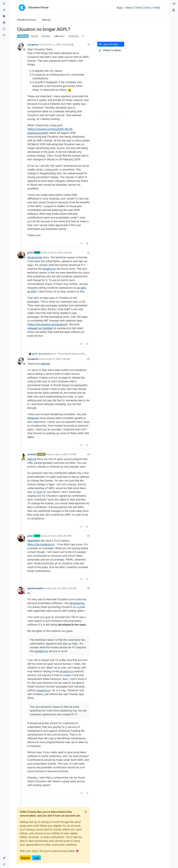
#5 (88, 536)
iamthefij (32, 454)
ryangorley (33, 45)
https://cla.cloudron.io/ (41, 544)
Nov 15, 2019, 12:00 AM (65, 588)
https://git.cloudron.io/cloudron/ (48, 324)
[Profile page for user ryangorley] (21, 47)
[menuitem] (174, 4)
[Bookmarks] (4, 29)
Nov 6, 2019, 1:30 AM (61, 253)
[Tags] (4, 16)
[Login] (174, 4)
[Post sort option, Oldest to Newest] (111, 50)
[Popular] (4, 23)
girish (30, 253)
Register (25, 858)
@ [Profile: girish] (45, 364)
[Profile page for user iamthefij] (21, 457)
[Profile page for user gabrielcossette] (21, 590)
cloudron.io (49, 269)
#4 (88, 454)
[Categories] (4, 4)
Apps (120, 8)
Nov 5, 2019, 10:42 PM (60, 45)
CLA (39, 492)
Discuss (23, 36)
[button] (4, 858)
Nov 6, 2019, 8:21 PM (61, 536)
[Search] (4, 35)
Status (129, 8)
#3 (88, 359)
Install (157, 8)
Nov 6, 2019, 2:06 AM (59, 359)
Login (36, 858)
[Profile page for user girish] (21, 255)
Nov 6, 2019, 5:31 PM (66, 454)
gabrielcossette (35, 588)
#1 (89, 45)
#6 (88, 588)
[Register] (174, 10)
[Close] (86, 812)
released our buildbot (40, 328)
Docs (148, 8)
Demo (139, 8)
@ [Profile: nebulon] (33, 418)
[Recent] (4, 10)
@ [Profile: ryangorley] (35, 257)
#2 (88, 253)
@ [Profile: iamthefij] (34, 541)
